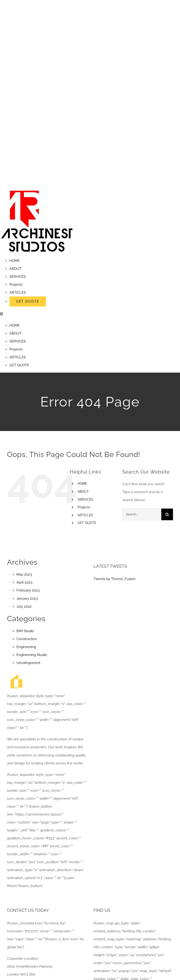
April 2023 (24, 582)
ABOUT (83, 492)
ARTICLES (85, 515)
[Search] (167, 514)
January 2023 (27, 599)
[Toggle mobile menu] (2, 314)
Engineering (26, 647)
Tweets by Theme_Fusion (114, 579)
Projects (84, 507)
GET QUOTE (87, 523)
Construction (27, 639)
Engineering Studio (32, 655)
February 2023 (28, 590)
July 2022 (24, 606)
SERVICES (85, 499)
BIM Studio (25, 631)
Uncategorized (28, 663)
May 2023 (24, 574)
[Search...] (142, 514)
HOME (82, 484)
